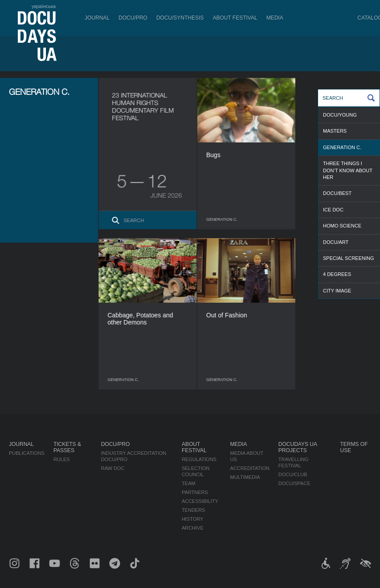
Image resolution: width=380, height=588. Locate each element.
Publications (27, 453)
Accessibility (200, 501)
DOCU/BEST (337, 193)
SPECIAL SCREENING (349, 258)
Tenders (194, 510)
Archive (193, 528)
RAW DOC (113, 468)
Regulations (199, 459)
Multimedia (245, 477)
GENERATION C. (342, 147)
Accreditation (250, 468)
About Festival (235, 18)
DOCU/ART (336, 242)
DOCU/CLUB (293, 474)
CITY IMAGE (337, 291)
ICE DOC (333, 210)
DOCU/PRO (133, 18)
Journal (97, 18)
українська (44, 6)
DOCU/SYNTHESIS (180, 18)
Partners (195, 492)
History (193, 519)
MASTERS (335, 131)
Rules (62, 459)
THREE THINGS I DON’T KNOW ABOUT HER (348, 170)
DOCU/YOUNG (340, 115)
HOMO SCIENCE (342, 226)
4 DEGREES (337, 274)
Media (275, 18)
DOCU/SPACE (294, 483)
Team (189, 483)
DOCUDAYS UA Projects (298, 447)
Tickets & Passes (67, 447)
